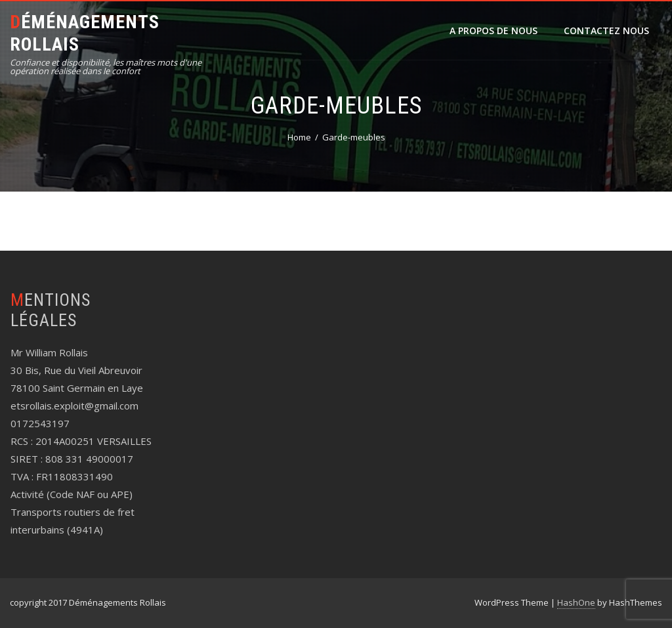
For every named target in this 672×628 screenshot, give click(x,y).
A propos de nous (493, 31)
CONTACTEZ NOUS (606, 31)
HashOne (576, 602)
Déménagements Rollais (85, 33)
